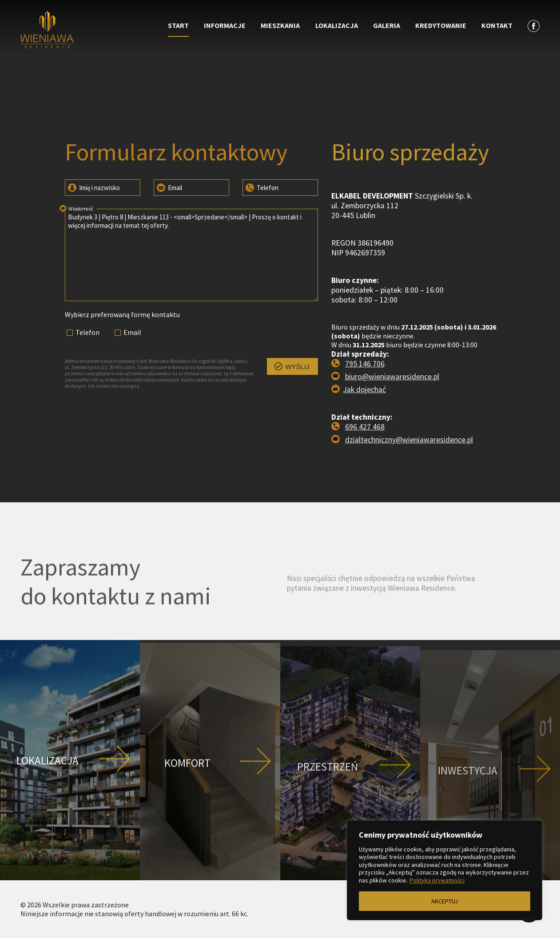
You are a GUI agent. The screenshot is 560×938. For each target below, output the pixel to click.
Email (169, 187)
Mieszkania (280, 25)
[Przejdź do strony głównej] (85, 31)
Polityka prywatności (437, 880)
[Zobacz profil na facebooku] (534, 26)
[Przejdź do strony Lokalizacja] (70, 803)
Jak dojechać (365, 390)
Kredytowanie (441, 25)
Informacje (225, 25)
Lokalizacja (337, 25)
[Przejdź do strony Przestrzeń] (350, 804)
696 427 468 (365, 427)
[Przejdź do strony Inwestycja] (490, 804)
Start (178, 25)
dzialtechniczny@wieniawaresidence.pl (409, 440)
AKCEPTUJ (445, 901)
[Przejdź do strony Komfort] (210, 803)
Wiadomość (75, 208)
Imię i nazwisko (93, 187)
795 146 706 (365, 364)
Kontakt (497, 25)
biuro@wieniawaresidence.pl (392, 377)
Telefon (261, 187)
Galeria (387, 25)
